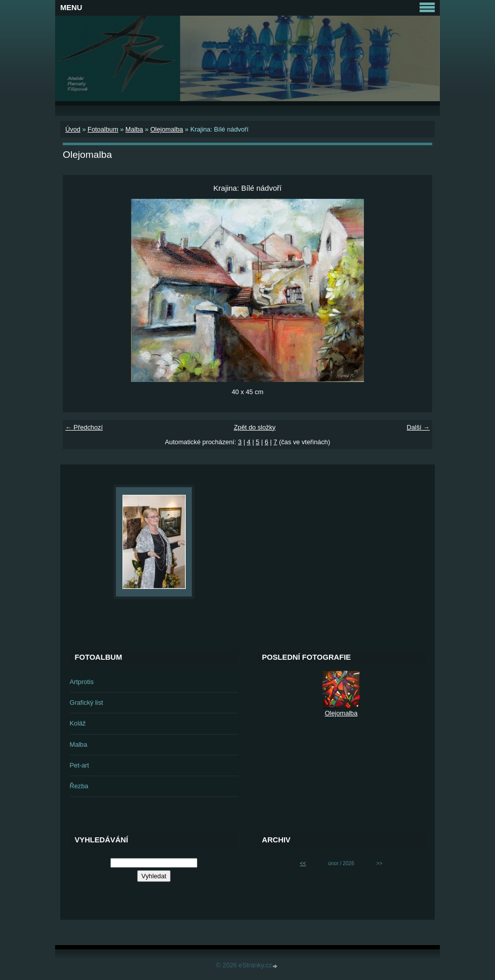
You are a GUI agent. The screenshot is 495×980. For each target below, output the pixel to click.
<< (303, 863)
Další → (418, 427)
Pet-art (79, 765)
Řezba (79, 786)
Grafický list (87, 702)
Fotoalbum (103, 129)
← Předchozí (84, 427)
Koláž (78, 723)
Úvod (73, 129)
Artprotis (82, 682)
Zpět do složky (255, 427)
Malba (134, 129)
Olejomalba (167, 129)
